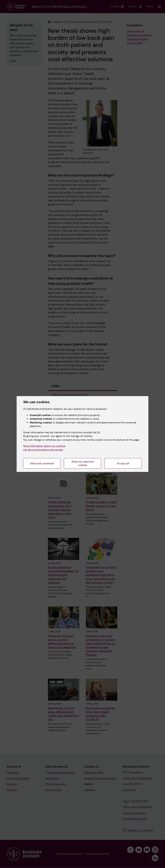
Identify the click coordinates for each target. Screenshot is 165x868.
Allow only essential (42, 463)
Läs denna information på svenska (43, 450)
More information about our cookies (44, 446)
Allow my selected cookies (83, 463)
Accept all (123, 463)
